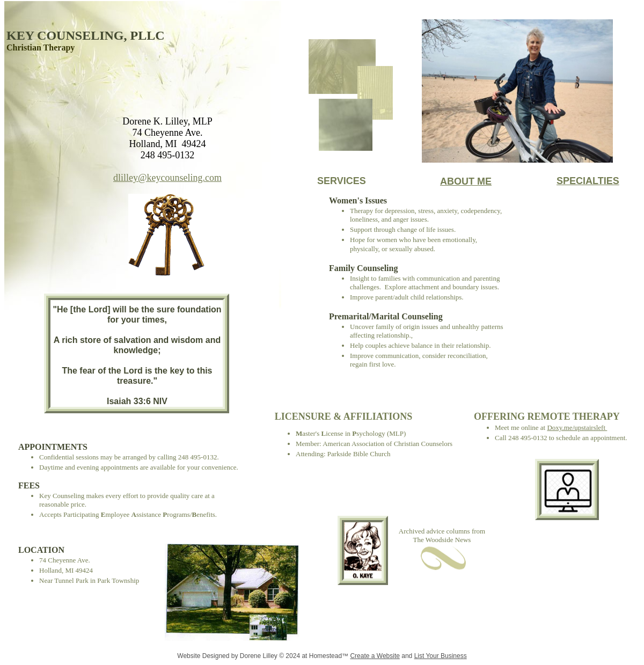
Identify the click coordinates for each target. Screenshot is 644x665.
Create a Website (375, 656)
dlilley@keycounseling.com (167, 178)
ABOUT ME (466, 181)
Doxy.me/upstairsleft (576, 428)
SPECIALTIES (588, 181)
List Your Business (441, 656)
